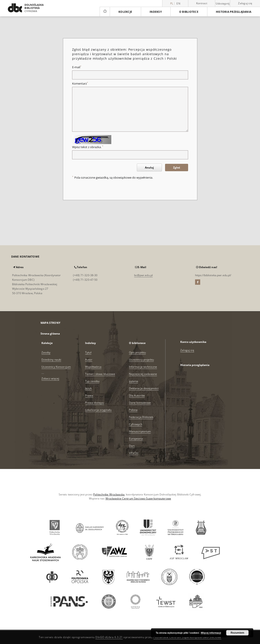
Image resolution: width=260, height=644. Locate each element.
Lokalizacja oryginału (98, 410)
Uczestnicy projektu (141, 360)
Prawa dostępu (95, 403)
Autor (89, 360)
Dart (132, 446)
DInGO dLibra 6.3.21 (109, 637)
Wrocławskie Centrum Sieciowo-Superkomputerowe (138, 498)
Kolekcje (125, 12)
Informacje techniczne (143, 367)
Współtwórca (93, 367)
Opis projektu (138, 352)
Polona (133, 410)
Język (88, 388)
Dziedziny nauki (51, 360)
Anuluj (149, 168)
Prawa (89, 395)
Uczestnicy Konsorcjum (56, 367)
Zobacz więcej (50, 378)
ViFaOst (134, 453)
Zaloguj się (245, 3)
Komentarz (80, 84)
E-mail (77, 67)
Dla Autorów (137, 395)
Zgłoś (177, 168)
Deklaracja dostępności (144, 388)
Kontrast (202, 3)
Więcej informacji (211, 633)
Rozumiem (237, 633)
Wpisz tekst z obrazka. (88, 147)
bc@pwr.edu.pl (144, 275)
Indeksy (156, 12)
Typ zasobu (92, 381)
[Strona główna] (105, 12)
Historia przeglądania (234, 12)
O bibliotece (189, 12)
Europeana (136, 439)
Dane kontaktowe (140, 403)
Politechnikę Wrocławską (109, 494)
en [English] (178, 3)
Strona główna (50, 334)
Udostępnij (223, 4)
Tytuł (88, 352)
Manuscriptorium (140, 431)
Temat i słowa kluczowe (100, 374)
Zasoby (46, 352)
